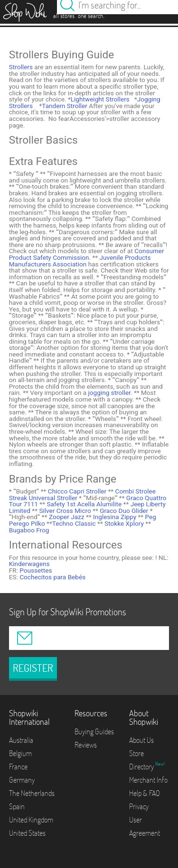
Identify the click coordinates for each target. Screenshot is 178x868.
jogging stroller (109, 393)
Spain (17, 806)
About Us (141, 740)
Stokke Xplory (123, 523)
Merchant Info (148, 780)
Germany (22, 780)
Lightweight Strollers (100, 99)
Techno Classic (74, 523)
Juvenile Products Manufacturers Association (80, 261)
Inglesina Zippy (114, 517)
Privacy (139, 806)
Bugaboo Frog (29, 530)
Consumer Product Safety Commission (87, 254)
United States (27, 833)
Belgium (20, 753)
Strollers (21, 67)
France (18, 767)
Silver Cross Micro (64, 511)
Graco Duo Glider (123, 511)
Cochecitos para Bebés (52, 577)
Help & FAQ (145, 793)
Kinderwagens (29, 564)
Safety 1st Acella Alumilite (83, 504)
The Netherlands (32, 793)
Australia (21, 740)
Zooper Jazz (66, 517)
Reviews (86, 745)
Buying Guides (94, 731)
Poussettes (36, 570)
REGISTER (33, 668)
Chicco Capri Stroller (76, 491)
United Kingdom (31, 820)
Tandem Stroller (65, 106)
